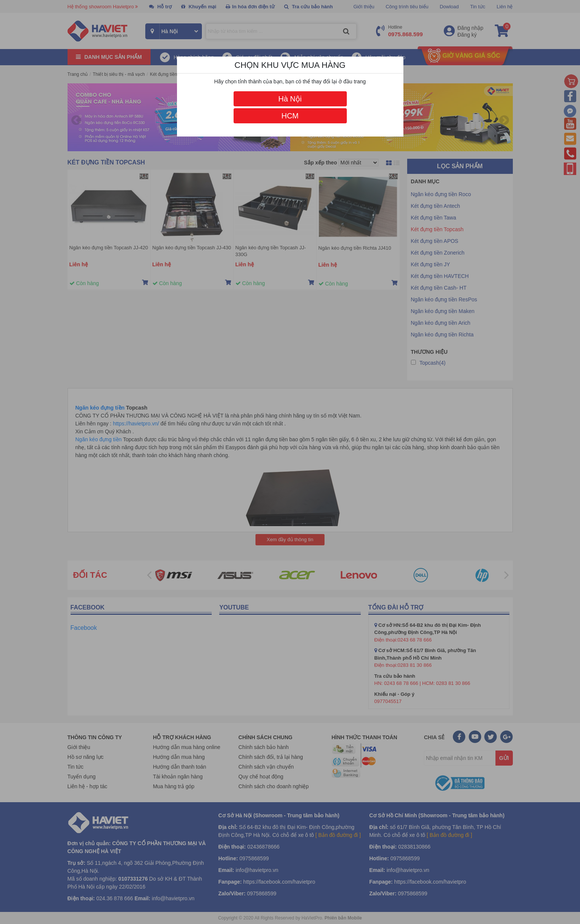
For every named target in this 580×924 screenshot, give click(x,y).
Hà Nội (290, 99)
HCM (290, 116)
